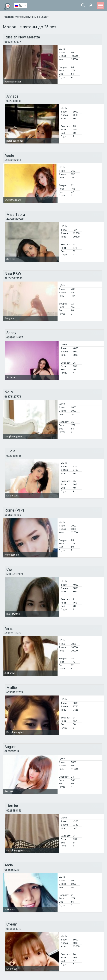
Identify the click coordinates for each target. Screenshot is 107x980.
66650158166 (13, 515)
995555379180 (13, 278)
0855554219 (12, 751)
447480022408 (15, 219)
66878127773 (13, 397)
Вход (91, 5)
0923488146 (14, 101)
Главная (8, 17)
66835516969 (15, 574)
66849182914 (13, 160)
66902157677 (13, 42)
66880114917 (15, 337)
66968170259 (15, 692)
